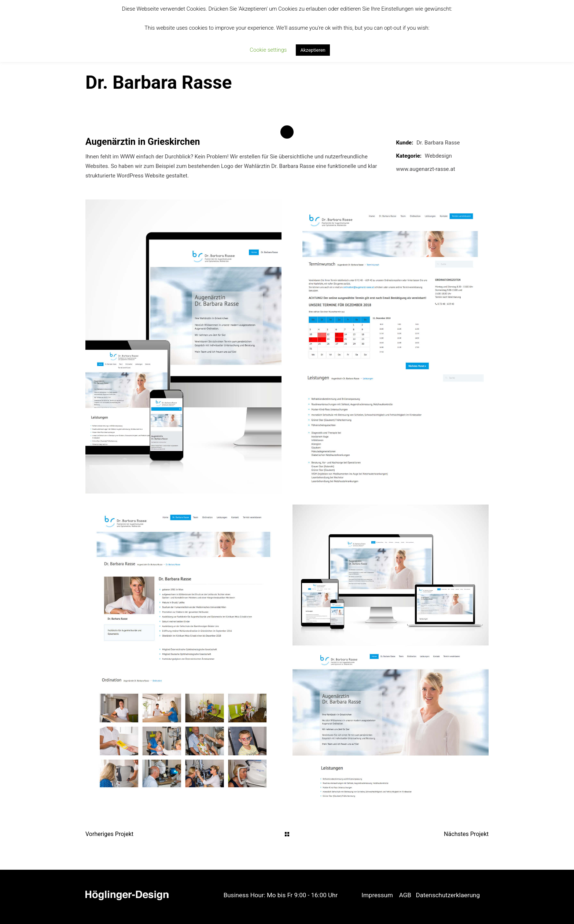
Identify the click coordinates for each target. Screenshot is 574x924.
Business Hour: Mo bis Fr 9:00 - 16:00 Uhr (281, 895)
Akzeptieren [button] (313, 50)
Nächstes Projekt (466, 834)
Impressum (377, 895)
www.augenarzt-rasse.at (426, 169)
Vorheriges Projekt (109, 834)
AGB (405, 895)
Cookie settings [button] (268, 50)
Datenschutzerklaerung (448, 895)
